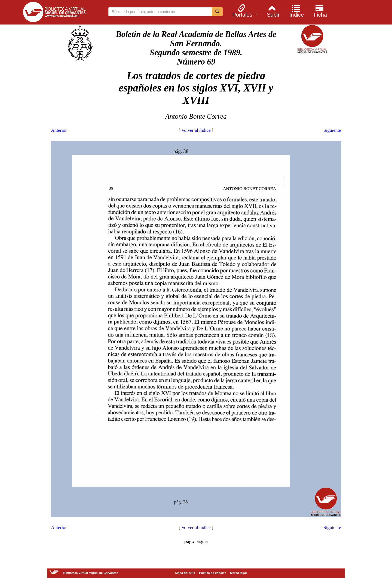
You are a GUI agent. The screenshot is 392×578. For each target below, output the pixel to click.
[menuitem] (244, 11)
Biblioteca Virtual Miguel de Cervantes (54, 13)
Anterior (59, 130)
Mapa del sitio (185, 573)
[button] (244, 11)
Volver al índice (196, 130)
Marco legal (238, 573)
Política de (213, 573)
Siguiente (332, 130)
